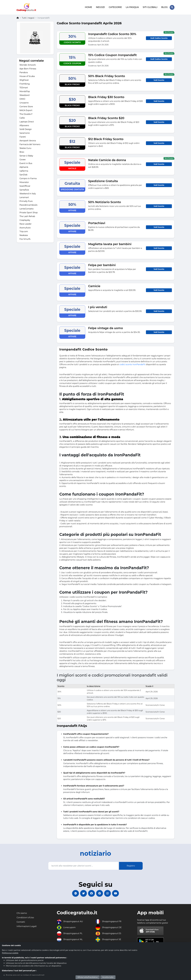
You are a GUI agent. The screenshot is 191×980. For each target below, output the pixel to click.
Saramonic (25, 133)
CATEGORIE (115, 7)
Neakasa (24, 235)
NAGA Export (26, 110)
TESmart (24, 87)
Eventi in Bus (26, 163)
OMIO (22, 99)
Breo (22, 152)
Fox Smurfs (25, 239)
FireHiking (25, 83)
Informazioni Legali (27, 927)
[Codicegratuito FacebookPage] (91, 893)
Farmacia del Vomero (30, 144)
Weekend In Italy (28, 193)
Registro (131, 865)
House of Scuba (27, 76)
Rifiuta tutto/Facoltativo (88, 977)
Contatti (21, 922)
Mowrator (24, 182)
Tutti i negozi (28, 17)
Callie (22, 118)
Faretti (23, 136)
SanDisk (23, 174)
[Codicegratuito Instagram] (108, 893)
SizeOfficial (25, 186)
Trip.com (24, 231)
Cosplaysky (25, 220)
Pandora (24, 72)
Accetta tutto (108, 977)
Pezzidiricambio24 (28, 205)
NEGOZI (100, 7)
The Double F (26, 114)
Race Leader (26, 224)
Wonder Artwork (28, 65)
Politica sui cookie (10, 953)
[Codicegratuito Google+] (74, 893)
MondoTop (25, 91)
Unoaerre (24, 102)
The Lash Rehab (27, 216)
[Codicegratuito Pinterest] (100, 893)
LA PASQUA (132, 7)
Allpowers (24, 125)
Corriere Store (26, 106)
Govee (23, 159)
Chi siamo (22, 913)
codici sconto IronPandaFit (133, 364)
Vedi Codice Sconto (159, 38)
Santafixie (24, 189)
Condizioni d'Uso (26, 918)
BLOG (164, 7)
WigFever (24, 80)
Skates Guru (25, 148)
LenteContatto (27, 208)
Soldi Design (26, 129)
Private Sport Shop (29, 212)
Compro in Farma (28, 178)
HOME (88, 7)
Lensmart (24, 197)
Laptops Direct (27, 121)
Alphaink (24, 167)
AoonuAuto (25, 227)
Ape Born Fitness (28, 68)
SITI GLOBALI (150, 7)
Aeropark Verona (28, 140)
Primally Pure (26, 201)
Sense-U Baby (26, 155)
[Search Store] (172, 7)
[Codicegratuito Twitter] (83, 893)
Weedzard (24, 95)
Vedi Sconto (159, 80)
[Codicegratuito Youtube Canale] (117, 893)
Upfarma (24, 171)
